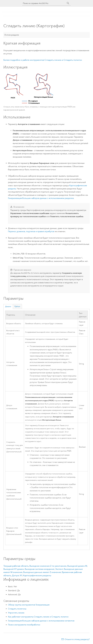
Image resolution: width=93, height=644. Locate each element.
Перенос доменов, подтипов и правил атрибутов (31, 231)
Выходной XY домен (14, 569)
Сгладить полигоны (17, 609)
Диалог (8, 306)
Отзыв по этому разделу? (77, 639)
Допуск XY (17, 575)
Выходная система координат (40, 569)
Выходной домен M (77, 566)
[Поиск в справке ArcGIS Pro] (44, 3)
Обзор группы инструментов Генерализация (29, 605)
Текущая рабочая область (16, 566)
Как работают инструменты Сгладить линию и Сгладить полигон (38, 617)
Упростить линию (16, 613)
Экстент (59, 569)
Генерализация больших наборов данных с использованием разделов (41, 198)
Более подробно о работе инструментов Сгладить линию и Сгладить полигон (43, 60)
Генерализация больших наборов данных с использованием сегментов (41, 621)
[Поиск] (68, 3)
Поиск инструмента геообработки (24, 625)
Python (17, 306)
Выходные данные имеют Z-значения (42, 572)
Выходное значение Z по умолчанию (48, 566)
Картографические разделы (37, 575)
